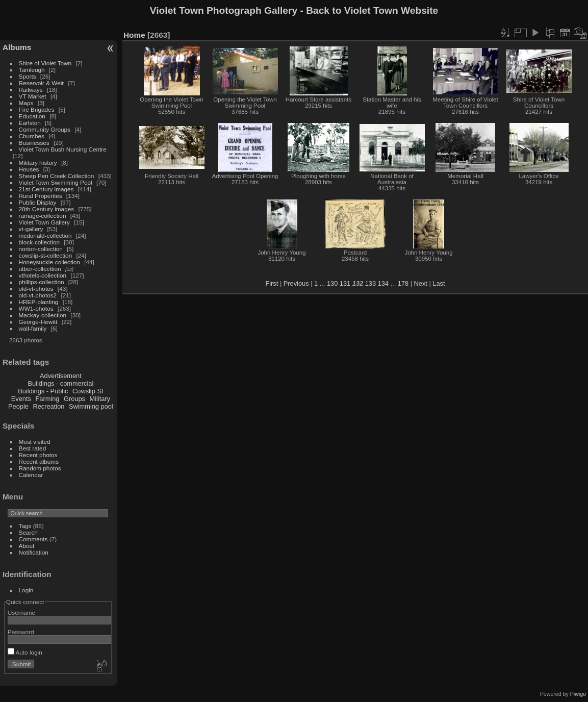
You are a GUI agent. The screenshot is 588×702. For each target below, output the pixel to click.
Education (32, 116)
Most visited (35, 442)
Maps (26, 103)
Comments (33, 539)
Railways (31, 90)
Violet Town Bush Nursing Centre (63, 149)
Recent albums (39, 461)
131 (345, 283)
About (27, 546)
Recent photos (38, 455)
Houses (29, 169)
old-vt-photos (36, 289)
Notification (34, 552)
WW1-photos (36, 308)
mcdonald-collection (45, 235)
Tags (25, 526)
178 (403, 283)
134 (383, 283)
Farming (47, 399)
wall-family (33, 328)
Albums (17, 47)
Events (21, 399)
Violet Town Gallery (44, 222)
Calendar (31, 475)
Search (28, 532)
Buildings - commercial (61, 383)
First (272, 283)
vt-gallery (31, 229)
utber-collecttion (40, 269)
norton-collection (41, 249)
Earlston (30, 123)
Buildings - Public (43, 391)
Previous (296, 283)
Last (439, 283)
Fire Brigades (37, 109)
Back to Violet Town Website (372, 10)
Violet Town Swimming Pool (56, 182)
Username (21, 612)
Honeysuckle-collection (49, 262)
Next (421, 283)
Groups (74, 399)
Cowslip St (88, 391)
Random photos (40, 468)
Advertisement (61, 376)
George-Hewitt (38, 322)
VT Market (33, 96)
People (18, 406)
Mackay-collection (43, 315)
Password (21, 632)
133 (370, 283)
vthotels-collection (43, 275)
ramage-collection (43, 216)
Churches (32, 136)
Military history (38, 162)
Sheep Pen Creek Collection (57, 176)
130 (332, 283)
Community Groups (45, 129)
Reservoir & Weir (42, 83)
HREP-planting (39, 302)
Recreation (48, 406)
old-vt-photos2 (38, 295)
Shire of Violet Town (45, 63)
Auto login (25, 652)
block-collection (39, 242)
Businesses (34, 143)
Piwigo (578, 694)
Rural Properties (41, 196)
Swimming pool (91, 406)
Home (134, 35)
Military (100, 399)
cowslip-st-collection (46, 255)
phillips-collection (42, 282)
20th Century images (47, 209)
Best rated (33, 448)
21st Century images (46, 189)
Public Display (38, 202)
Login (26, 590)
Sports (28, 76)
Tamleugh (32, 70)
